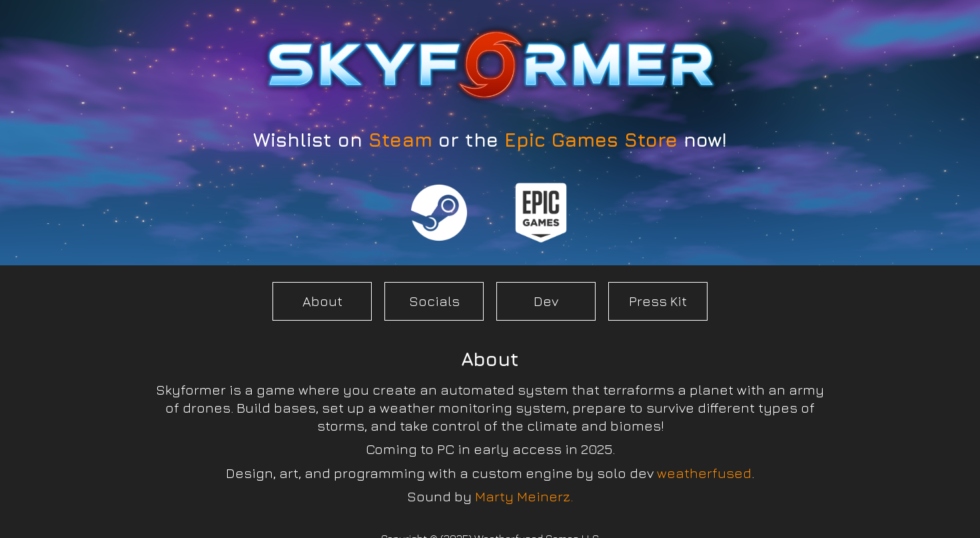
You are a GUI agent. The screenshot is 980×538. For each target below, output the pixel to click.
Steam (400, 139)
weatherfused (704, 473)
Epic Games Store (591, 139)
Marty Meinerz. (524, 496)
